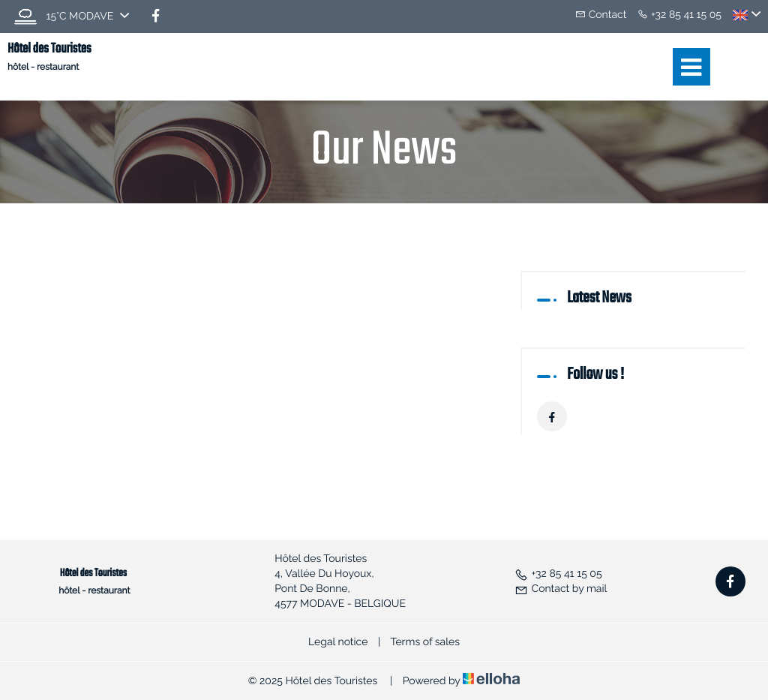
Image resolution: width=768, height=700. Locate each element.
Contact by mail (561, 589)
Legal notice (338, 642)
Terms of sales (425, 642)
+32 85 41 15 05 (558, 574)
